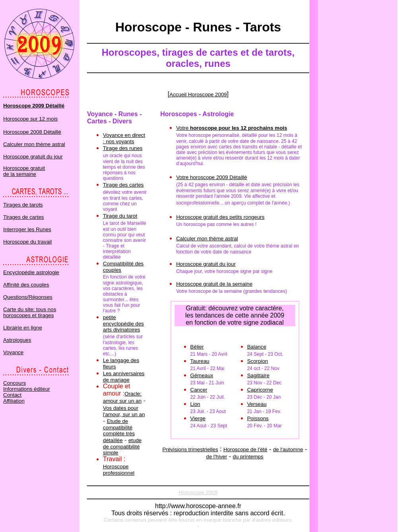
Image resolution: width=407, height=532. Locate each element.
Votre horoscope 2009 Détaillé (212, 177)
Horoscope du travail (27, 242)
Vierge (198, 418)
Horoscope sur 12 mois (30, 119)
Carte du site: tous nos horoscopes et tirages (30, 312)
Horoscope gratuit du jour (33, 157)
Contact (12, 395)
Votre (232, 128)
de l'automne (288, 449)
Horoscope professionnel (119, 470)
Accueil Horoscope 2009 (198, 95)
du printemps (248, 457)
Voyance (13, 352)
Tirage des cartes (123, 185)
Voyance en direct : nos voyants (124, 138)
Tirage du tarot (120, 216)
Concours (15, 383)
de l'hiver (216, 457)
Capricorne (260, 390)
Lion (195, 404)
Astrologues (17, 340)
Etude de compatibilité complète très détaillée (119, 431)
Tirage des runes (123, 148)
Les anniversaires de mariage (124, 377)
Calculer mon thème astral (34, 144)
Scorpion (258, 361)
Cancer (199, 390)
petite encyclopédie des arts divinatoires (123, 323)
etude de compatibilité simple (122, 446)
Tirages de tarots (23, 205)
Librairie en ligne (23, 328)
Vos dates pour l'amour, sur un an (124, 411)
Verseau (257, 404)
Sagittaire (258, 375)
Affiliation (14, 401)
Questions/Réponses (28, 297)
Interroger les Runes (27, 229)
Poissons (258, 418)
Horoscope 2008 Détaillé (32, 132)
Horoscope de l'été (245, 449)
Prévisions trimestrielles (190, 449)
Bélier (197, 347)
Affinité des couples (26, 285)
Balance (257, 347)
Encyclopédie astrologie (31, 272)
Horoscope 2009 (198, 492)
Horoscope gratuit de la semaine (24, 171)
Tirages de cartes (23, 217)
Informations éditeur (27, 389)
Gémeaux (202, 375)
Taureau (200, 361)
